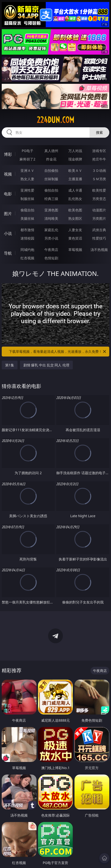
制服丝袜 (27, 199)
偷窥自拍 (27, 210)
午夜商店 (51, 250)
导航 (8, 253)
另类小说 (51, 238)
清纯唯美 (51, 218)
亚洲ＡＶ (27, 170)
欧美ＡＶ (75, 170)
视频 (8, 174)
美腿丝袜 (27, 218)
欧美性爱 (99, 190)
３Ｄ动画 (99, 170)
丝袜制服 (51, 179)
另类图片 (99, 218)
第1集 (10, 365)
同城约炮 (27, 250)
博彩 (8, 154)
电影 (8, 194)
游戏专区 (99, 151)
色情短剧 (51, 258)
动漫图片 (99, 210)
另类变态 (99, 199)
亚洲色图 (51, 210)
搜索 (99, 132)
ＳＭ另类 (99, 179)
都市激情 (27, 230)
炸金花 (51, 159)
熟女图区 (75, 218)
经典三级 (51, 199)
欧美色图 (75, 210)
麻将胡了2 (27, 159)
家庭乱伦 (51, 230)
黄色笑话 (75, 238)
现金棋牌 (75, 159)
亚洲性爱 (27, 190)
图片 (8, 214)
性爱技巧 (99, 238)
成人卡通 (75, 190)
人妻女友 (75, 230)
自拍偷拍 (51, 170)
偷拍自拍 (51, 190)
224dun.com (55, 120)
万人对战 (75, 151)
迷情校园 (27, 238)
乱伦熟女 (75, 199)
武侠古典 (99, 230)
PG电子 (28, 151)
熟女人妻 (27, 179)
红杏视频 (27, 258)
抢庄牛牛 (99, 159)
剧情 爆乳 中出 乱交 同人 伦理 (46, 365)
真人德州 (51, 151)
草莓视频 (75, 250)
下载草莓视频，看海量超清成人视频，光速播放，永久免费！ (58, 352)
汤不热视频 (99, 250)
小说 (8, 233)
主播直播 (75, 179)
